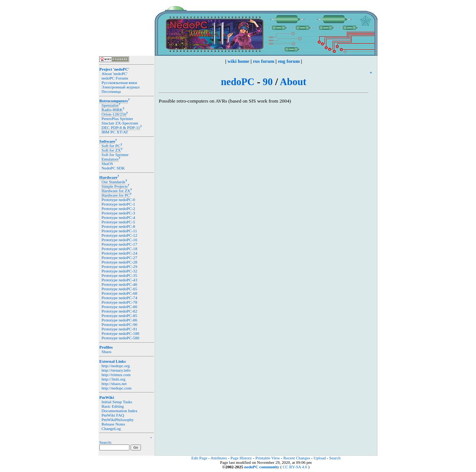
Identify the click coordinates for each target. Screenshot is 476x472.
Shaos (107, 352)
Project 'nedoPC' (114, 69)
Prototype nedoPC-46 (119, 284)
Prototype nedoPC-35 (119, 275)
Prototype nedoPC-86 (119, 320)
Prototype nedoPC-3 (118, 213)
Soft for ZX (111, 150)
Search (105, 442)
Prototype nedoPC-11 (119, 231)
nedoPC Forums (115, 78)
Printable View (268, 458)
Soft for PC (111, 146)
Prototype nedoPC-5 (118, 222)
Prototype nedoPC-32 (119, 271)
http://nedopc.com (117, 388)
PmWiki (107, 397)
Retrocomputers (114, 101)
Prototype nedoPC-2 (118, 208)
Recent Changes (297, 458)
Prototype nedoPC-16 (119, 240)
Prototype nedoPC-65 (119, 289)
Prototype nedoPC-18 (119, 249)
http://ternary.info (116, 370)
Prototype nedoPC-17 (119, 244)
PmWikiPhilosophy (118, 420)
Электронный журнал (120, 87)
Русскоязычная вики (119, 83)
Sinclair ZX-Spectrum (120, 123)
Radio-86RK (112, 110)
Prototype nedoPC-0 (118, 200)
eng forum (289, 61)
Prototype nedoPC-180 (120, 333)
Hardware (108, 177)
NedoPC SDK (113, 168)
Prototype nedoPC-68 (119, 293)
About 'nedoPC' (115, 74)
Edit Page (200, 458)
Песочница (111, 91)
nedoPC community (262, 467)
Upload (320, 458)
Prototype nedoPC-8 (118, 226)
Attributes (219, 458)
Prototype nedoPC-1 (118, 204)
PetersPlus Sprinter (117, 119)
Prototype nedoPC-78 (119, 302)
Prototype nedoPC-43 (119, 280)
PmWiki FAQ (113, 415)
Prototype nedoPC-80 (119, 307)
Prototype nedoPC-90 (119, 324)
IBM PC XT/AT (115, 132)
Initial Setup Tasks (117, 402)
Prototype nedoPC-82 (119, 311)
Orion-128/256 (114, 114)
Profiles (106, 347)
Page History (241, 458)
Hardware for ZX (116, 191)
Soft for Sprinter (115, 155)
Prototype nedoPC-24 (119, 253)
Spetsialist (110, 105)
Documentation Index (120, 411)
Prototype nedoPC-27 (119, 258)
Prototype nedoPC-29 (119, 266)
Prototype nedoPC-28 (119, 262)
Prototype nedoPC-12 (119, 235)
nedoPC (238, 82)
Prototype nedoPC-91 (119, 329)
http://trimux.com (116, 375)
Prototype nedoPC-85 (119, 316)
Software (107, 141)
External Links (112, 361)
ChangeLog (111, 429)
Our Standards (113, 182)
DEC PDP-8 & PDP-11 (121, 127)
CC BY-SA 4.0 (295, 467)
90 (268, 82)
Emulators (110, 159)
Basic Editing (113, 406)
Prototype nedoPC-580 (120, 338)
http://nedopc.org (116, 366)
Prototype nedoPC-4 (118, 217)
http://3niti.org (113, 379)
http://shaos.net (114, 384)
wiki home (239, 61)
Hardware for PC (116, 195)
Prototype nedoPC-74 (119, 298)
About (293, 82)
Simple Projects (115, 186)
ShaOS (107, 164)
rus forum (263, 61)
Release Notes (113, 424)
